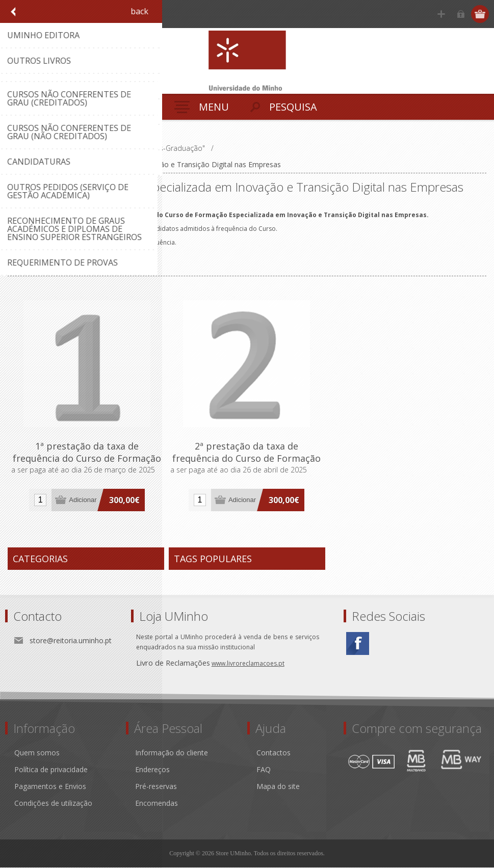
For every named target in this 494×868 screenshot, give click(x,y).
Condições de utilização (53, 804)
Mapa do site (278, 787)
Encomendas (157, 804)
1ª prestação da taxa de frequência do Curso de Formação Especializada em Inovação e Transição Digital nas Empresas (87, 464)
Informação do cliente (172, 753)
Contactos (274, 753)
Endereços (152, 770)
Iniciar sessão (461, 14)
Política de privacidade (51, 770)
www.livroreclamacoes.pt (248, 664)
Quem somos (37, 753)
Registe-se (441, 14)
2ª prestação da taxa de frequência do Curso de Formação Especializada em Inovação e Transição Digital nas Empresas (247, 464)
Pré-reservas (156, 787)
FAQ (264, 770)
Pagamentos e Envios (50, 787)
